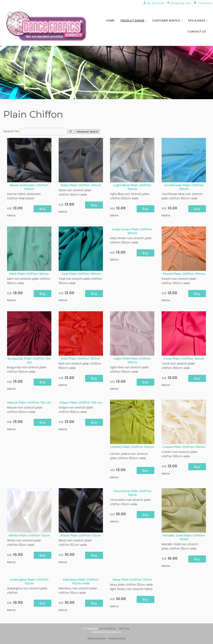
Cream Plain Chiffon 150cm (184, 447)
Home (110, 21)
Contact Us (197, 32)
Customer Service (166, 21)
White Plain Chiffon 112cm (29, 535)
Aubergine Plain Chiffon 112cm (29, 581)
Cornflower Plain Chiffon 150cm (184, 187)
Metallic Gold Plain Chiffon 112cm (184, 537)
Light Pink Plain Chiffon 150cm (132, 360)
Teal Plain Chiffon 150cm (81, 274)
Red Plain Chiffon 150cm (81, 359)
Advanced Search (87, 132)
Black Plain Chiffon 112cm (81, 535)
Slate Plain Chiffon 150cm (81, 185)
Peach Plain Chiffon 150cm (184, 274)
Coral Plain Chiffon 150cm (184, 359)
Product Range (133, 21)
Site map (124, 629)
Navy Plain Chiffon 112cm (132, 580)
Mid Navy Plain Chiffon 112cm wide (81, 581)
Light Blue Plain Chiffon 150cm (132, 187)
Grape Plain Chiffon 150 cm (81, 403)
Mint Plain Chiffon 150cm (29, 274)
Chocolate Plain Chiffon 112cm (132, 493)
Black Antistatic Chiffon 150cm (29, 187)
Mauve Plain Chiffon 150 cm (29, 403)
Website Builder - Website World (106, 639)
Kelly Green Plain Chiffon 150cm (132, 231)
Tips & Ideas (197, 21)
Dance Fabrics (107, 629)
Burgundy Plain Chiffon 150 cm (29, 360)
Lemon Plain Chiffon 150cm (132, 447)
